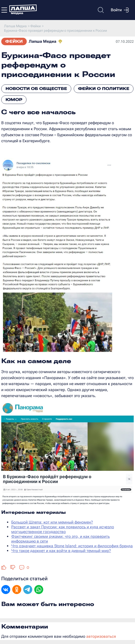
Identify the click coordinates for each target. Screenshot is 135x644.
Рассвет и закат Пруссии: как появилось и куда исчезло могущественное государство (63, 529)
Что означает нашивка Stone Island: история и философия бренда (72, 546)
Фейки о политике (104, 89)
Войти (120, 10)
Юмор (14, 100)
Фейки (14, 41)
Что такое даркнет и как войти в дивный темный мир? (61, 551)
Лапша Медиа (42, 41)
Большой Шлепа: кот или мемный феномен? (52, 522)
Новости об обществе (36, 89)
